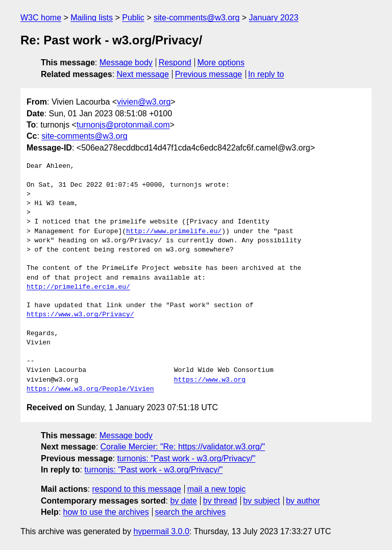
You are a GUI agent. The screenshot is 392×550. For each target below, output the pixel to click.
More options (221, 62)
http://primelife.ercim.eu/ (78, 287)
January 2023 (274, 18)
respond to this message (136, 489)
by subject (261, 501)
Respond (175, 62)
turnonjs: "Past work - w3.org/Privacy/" (186, 458)
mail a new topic (217, 489)
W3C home (41, 18)
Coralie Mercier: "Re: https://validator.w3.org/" (183, 447)
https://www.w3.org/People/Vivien (90, 389)
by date (183, 501)
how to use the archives (106, 512)
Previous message (209, 74)
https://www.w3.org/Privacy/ (80, 315)
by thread (220, 501)
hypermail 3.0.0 (161, 531)
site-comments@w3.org (197, 18)
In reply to (266, 74)
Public (133, 18)
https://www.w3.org (210, 380)
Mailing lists (92, 18)
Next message (143, 74)
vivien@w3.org (144, 102)
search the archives (191, 512)
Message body (126, 62)
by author (303, 501)
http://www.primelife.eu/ (174, 232)
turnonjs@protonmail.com (123, 125)
